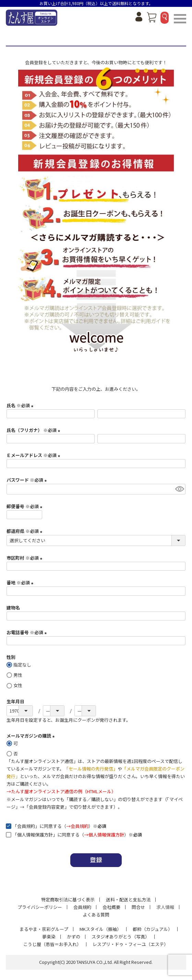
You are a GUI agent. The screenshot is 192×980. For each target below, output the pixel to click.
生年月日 (15, 701)
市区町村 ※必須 (25, 558)
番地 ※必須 (21, 583)
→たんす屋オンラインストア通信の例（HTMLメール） (61, 791)
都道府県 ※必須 (25, 531)
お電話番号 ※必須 (28, 632)
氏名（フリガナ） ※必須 (34, 430)
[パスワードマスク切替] (179, 489)
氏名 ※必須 (21, 405)
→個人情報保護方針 (104, 835)
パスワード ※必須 (28, 480)
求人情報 (165, 907)
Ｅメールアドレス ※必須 (34, 455)
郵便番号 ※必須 (25, 506)
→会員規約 (77, 826)
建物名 (13, 608)
